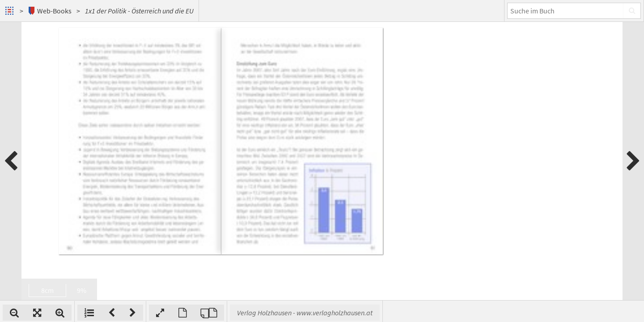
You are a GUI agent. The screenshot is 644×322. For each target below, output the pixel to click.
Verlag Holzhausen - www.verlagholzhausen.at (422, 313)
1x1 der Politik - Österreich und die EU (139, 11)
